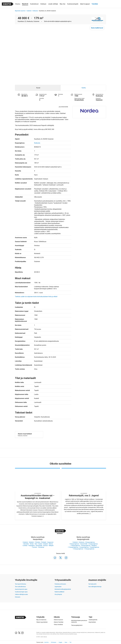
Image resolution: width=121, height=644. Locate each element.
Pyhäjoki (44, 542)
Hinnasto (18, 597)
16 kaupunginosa (78, 549)
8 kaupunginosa (90, 542)
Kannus (45, 546)
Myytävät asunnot (20, 11)
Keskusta (35, 11)
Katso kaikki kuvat (97, 28)
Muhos (51, 544)
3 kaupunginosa (84, 547)
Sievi (36, 544)
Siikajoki (51, 546)
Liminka (25, 546)
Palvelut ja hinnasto (60, 584)
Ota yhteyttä (58, 594)
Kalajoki (45, 544)
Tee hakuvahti (92, 584)
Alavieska (26, 544)
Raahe (40, 544)
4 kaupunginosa (86, 546)
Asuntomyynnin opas (21, 589)
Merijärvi (32, 542)
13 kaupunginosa (73, 547)
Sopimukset (58, 587)
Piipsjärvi (94, 546)
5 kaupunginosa (74, 544)
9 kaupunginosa (94, 547)
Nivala (32, 544)
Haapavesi (50, 542)
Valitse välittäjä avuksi (21, 594)
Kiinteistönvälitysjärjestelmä (63, 589)
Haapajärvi (32, 546)
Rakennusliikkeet (59, 592)
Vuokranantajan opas (21, 592)
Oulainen (29, 11)
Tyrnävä (35, 547)
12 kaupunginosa (89, 549)
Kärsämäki (39, 546)
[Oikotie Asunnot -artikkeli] (38, 494)
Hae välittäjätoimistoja (95, 587)
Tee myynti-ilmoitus (20, 584)
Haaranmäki (84, 544)
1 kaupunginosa (75, 546)
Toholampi (41, 547)
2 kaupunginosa (93, 544)
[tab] (38, 88)
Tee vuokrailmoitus (20, 587)
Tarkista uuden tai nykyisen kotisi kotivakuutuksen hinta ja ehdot (36, 297)
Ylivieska (38, 542)
